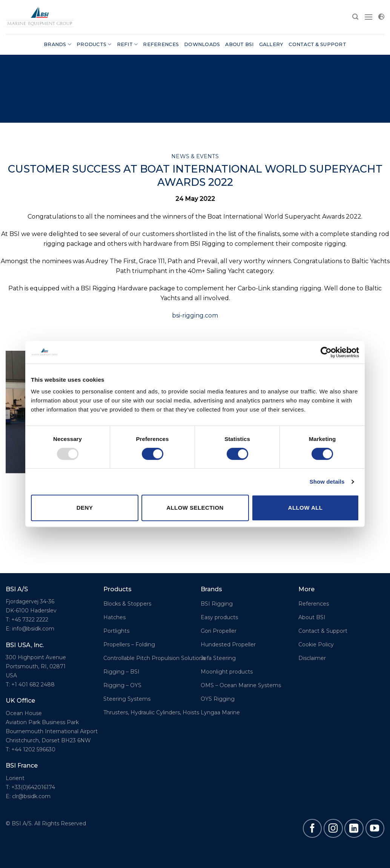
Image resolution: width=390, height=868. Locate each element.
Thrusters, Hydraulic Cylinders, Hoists (151, 712)
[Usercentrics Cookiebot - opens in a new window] (326, 352)
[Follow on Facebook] (312, 828)
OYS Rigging (218, 699)
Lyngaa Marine (220, 712)
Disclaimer (312, 658)
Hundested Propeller (228, 644)
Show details (327, 482)
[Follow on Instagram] (333, 828)
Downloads (202, 44)
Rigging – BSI (121, 672)
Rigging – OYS (122, 685)
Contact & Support (317, 44)
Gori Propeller (219, 631)
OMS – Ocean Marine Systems (241, 685)
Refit (127, 44)
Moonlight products (227, 672)
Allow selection (195, 508)
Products (94, 44)
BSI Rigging (217, 604)
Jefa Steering (218, 658)
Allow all (306, 508)
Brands (58, 44)
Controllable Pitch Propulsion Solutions (154, 658)
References (161, 44)
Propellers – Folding (129, 644)
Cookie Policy (316, 644)
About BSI (239, 44)
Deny (85, 508)
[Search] (355, 17)
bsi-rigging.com (195, 315)
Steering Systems (127, 699)
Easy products (219, 617)
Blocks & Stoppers (127, 604)
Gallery (271, 44)
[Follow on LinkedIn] (354, 828)
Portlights (116, 631)
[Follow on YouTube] (375, 828)
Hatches (114, 617)
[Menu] (369, 17)
